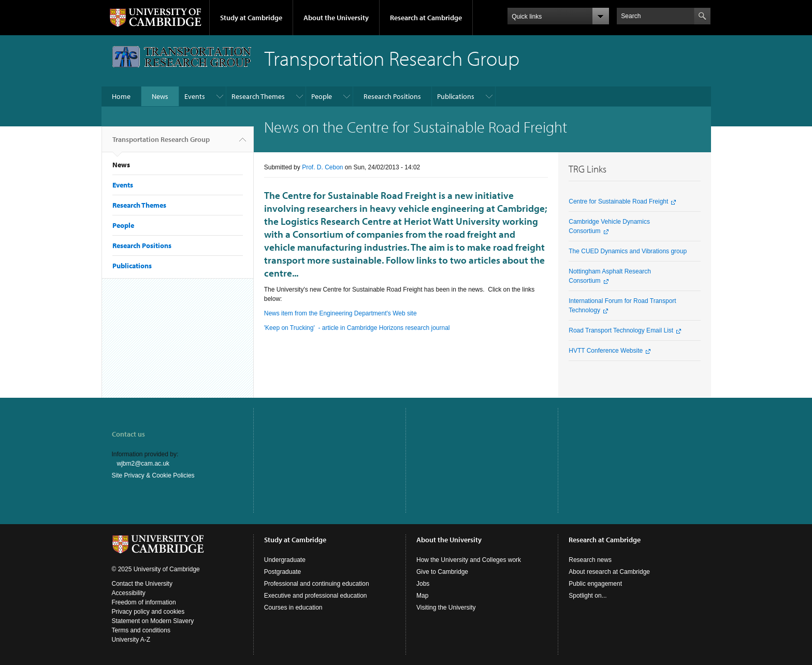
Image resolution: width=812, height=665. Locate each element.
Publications (456, 96)
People (322, 96)
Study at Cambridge (251, 18)
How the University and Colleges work (469, 560)
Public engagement (595, 584)
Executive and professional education (316, 596)
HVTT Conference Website (606, 351)
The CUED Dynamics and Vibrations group (628, 251)
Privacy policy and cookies (148, 612)
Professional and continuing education (317, 584)
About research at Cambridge (609, 572)
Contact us (128, 434)
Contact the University (142, 584)
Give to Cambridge (442, 572)
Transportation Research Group (161, 143)
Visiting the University (446, 608)
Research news (590, 560)
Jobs (423, 584)
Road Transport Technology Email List (621, 330)
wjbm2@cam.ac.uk (143, 464)
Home (121, 96)
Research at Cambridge (426, 18)
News (160, 96)
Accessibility (129, 593)
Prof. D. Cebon (322, 167)
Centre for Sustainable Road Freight (618, 201)
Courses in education (293, 608)
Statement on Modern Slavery (153, 621)
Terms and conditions (141, 630)
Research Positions (392, 96)
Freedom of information (144, 602)
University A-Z (131, 640)
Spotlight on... (588, 596)
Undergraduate (285, 560)
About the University (336, 18)
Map (422, 596)
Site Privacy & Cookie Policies (153, 475)
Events (195, 96)
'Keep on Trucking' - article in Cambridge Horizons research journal (357, 328)
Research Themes (258, 96)
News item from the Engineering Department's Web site (340, 313)
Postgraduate (282, 572)
